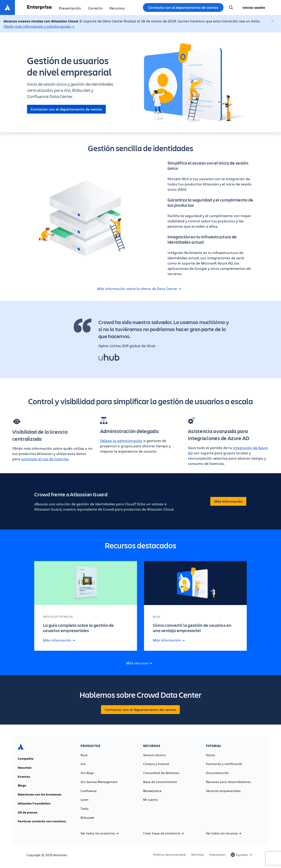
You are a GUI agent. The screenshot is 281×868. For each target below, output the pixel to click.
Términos (197, 855)
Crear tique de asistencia (163, 833)
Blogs (22, 785)
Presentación (70, 8)
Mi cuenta (150, 800)
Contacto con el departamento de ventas (183, 7)
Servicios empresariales (223, 791)
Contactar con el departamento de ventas (66, 109)
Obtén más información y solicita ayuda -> (39, 26)
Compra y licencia (156, 764)
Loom (85, 800)
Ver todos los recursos (224, 833)
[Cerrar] (273, 21)
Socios (211, 755)
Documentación (217, 773)
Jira (83, 764)
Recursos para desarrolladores (228, 782)
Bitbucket (87, 818)
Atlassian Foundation (34, 803)
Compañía (26, 759)
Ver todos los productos (100, 833)
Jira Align (87, 773)
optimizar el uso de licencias (45, 459)
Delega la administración (121, 441)
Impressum (217, 855)
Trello (85, 809)
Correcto (95, 8)
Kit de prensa (28, 812)
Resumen (25, 768)
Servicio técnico (154, 755)
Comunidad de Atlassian (161, 773)
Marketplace (152, 791)
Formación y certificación (224, 764)
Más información (228, 501)
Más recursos (139, 663)
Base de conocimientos (160, 782)
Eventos (24, 777)
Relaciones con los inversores (40, 794)
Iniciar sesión (254, 7)
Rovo (84, 755)
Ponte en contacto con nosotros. (42, 821)
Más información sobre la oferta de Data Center (139, 289)
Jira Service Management (99, 782)
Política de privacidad (169, 855)
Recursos (117, 8)
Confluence (89, 791)
